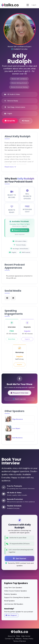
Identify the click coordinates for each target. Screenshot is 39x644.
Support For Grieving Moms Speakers (17, 597)
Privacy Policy (28, 639)
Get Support (11, 615)
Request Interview (20, 232)
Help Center (26, 636)
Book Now (12, 341)
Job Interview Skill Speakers (14, 604)
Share (26, 121)
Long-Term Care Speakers (13, 588)
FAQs (18, 636)
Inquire (27, 341)
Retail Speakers (9, 601)
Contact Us (9, 639)
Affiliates (18, 639)
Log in (34, 5)
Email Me (10, 121)
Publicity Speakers (11, 594)
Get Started (20, 558)
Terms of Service (19, 641)
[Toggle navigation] (28, 5)
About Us (11, 636)
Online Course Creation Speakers (16, 591)
